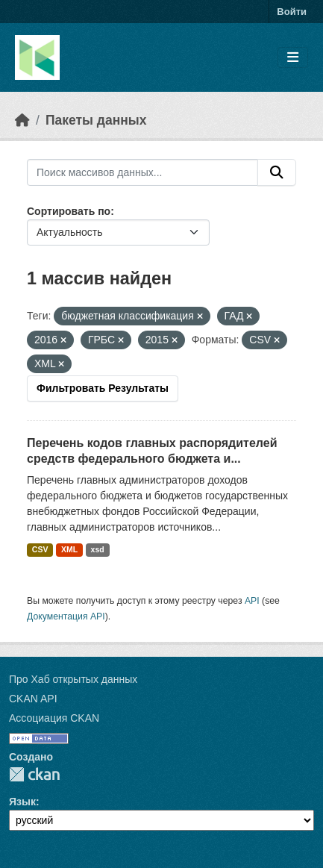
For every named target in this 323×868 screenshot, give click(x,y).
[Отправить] (277, 172)
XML (69, 549)
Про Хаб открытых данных (73, 679)
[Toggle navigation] (293, 58)
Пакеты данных (96, 120)
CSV (40, 549)
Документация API (66, 616)
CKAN (34, 774)
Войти (292, 12)
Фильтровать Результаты (103, 388)
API (252, 601)
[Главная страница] (22, 120)
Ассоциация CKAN (54, 718)
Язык (22, 802)
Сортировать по (69, 211)
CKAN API (33, 699)
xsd (98, 549)
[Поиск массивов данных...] (142, 172)
